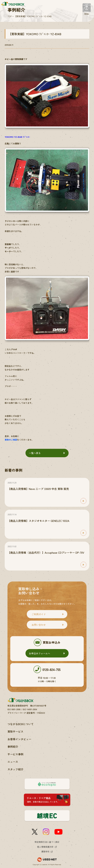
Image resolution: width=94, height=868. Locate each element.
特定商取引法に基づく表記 (47, 842)
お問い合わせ (39, 625)
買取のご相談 (11, 440)
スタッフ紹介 (15, 769)
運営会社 (45, 851)
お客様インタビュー (19, 739)
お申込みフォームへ (40, 653)
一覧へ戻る (35, 453)
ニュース (13, 762)
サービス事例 (15, 754)
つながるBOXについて (21, 724)
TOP (10, 16)
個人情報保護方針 (45, 847)
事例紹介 (13, 747)
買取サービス (15, 731)
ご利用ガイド (39, 614)
